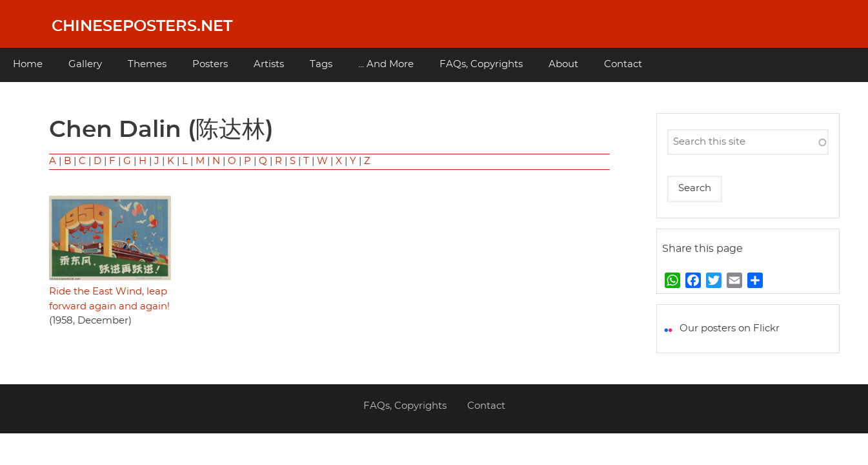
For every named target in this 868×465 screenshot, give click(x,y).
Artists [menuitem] (269, 64)
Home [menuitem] (28, 64)
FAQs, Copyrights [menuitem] (481, 64)
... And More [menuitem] (386, 64)
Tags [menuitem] (321, 64)
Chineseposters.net (142, 26)
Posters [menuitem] (210, 64)
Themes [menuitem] (147, 64)
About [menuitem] (563, 64)
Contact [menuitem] (623, 64)
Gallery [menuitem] (85, 64)
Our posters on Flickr (730, 328)
